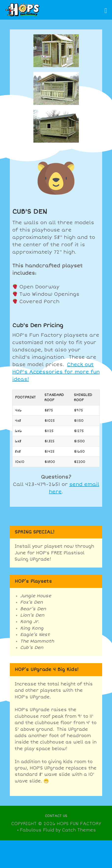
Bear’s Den (33, 609)
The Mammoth (37, 641)
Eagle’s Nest (35, 635)
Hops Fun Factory (79, 824)
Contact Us (56, 816)
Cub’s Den (32, 648)
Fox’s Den (31, 602)
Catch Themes (79, 830)
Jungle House (36, 596)
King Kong (32, 628)
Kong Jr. (30, 622)
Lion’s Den (32, 615)
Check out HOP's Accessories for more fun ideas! (56, 372)
